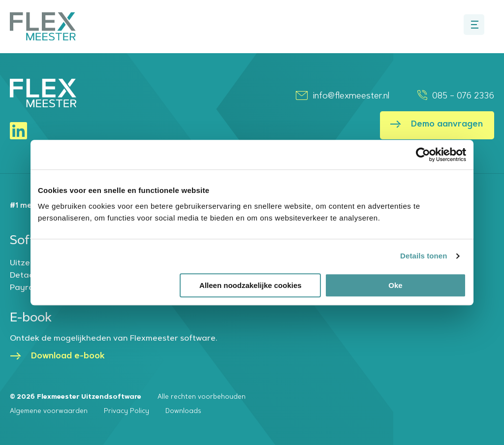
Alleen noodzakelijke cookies (251, 285)
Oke (395, 285)
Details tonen (424, 256)
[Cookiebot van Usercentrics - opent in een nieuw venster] (423, 155)
